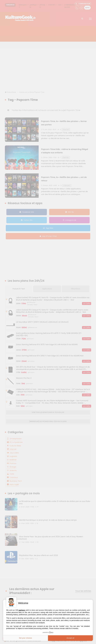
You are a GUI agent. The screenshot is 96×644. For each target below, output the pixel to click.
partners (22, 610)
